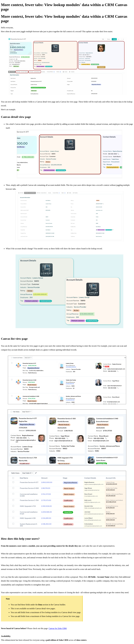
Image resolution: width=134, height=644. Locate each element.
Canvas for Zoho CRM (58, 628)
